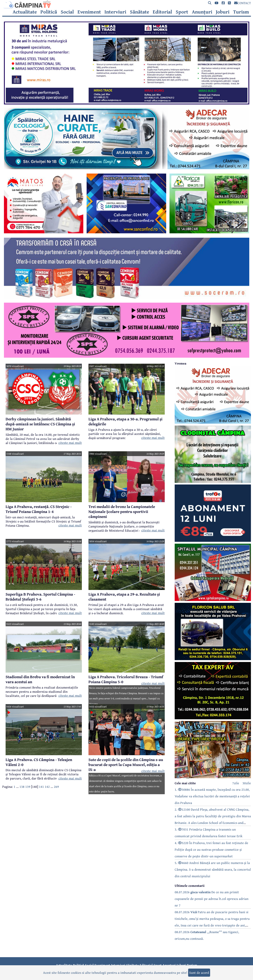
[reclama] (127, 103)
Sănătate (140, 12)
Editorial (162, 12)
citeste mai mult (70, 443)
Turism (241, 12)
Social (67, 12)
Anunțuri (202, 12)
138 (22, 787)
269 (56, 787)
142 (47, 787)
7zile (236, 783)
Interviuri (115, 12)
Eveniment (89, 12)
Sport (182, 12)
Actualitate (25, 12)
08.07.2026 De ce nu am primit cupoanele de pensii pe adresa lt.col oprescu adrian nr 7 (212, 899)
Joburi (223, 12)
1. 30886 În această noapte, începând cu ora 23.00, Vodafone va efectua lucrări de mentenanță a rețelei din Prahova (212, 796)
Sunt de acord (199, 973)
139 (28, 787)
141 (41, 787)
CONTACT (243, 3)
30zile (247, 783)
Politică (49, 12)
